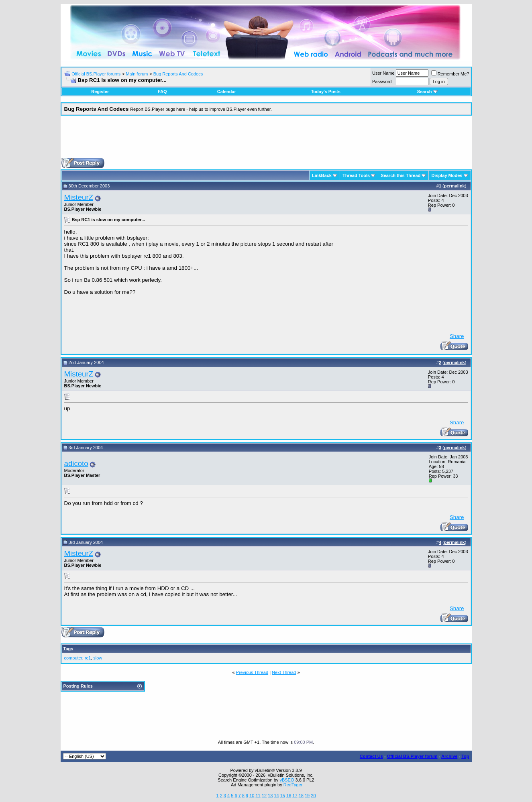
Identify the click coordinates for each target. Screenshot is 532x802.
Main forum (137, 74)
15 (283, 796)
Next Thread (284, 672)
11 (258, 796)
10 (252, 796)
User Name (383, 73)
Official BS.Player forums (96, 74)
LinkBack (322, 175)
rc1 (88, 658)
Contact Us (371, 756)
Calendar (227, 92)
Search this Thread (401, 175)
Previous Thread (252, 672)
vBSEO (287, 780)
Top (465, 756)
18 (301, 796)
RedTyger (293, 785)
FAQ (162, 92)
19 (307, 796)
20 (313, 796)
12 (264, 796)
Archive (449, 756)
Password (382, 81)
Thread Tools (356, 175)
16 (289, 796)
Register (100, 92)
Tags (68, 649)
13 (270, 796)
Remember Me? (450, 74)
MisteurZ (79, 197)
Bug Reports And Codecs (178, 74)
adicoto (76, 463)
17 (295, 796)
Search (427, 92)
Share (457, 336)
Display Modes (447, 175)
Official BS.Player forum (412, 756)
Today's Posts (325, 92)
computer (73, 658)
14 (276, 796)
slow (98, 658)
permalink (455, 186)
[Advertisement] (266, 140)
